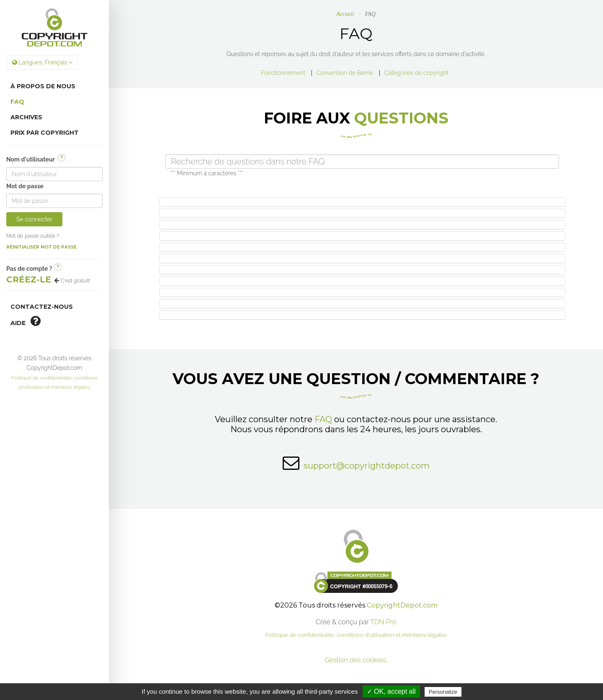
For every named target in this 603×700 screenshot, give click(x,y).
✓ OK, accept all (391, 691)
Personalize (443, 692)
